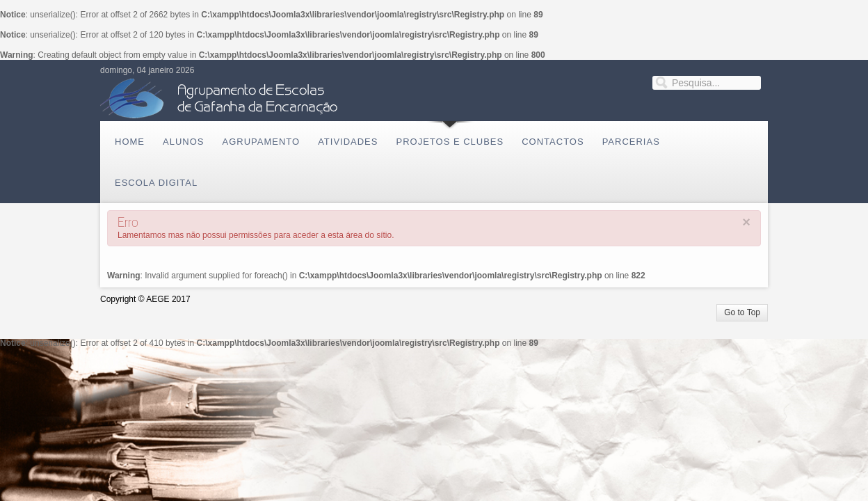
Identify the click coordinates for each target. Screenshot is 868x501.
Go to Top (742, 312)
